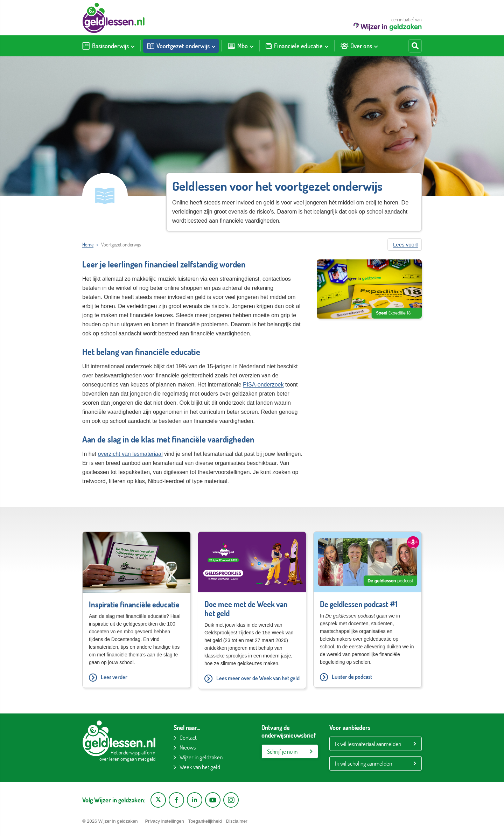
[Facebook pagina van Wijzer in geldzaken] (176, 800)
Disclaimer (237, 821)
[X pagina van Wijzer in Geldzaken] (158, 800)
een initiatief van (388, 24)
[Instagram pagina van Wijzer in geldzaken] (231, 800)
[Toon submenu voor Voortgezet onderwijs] (213, 46)
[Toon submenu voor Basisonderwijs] (133, 46)
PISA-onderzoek (263, 385)
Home (88, 245)
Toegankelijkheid (205, 821)
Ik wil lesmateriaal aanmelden (368, 744)
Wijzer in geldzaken (201, 757)
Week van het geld (200, 767)
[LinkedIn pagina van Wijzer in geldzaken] (195, 800)
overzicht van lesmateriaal (130, 454)
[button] (405, 245)
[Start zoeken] (415, 46)
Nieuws (188, 747)
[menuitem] (108, 46)
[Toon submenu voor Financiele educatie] (327, 46)
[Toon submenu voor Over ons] (376, 46)
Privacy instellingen (164, 821)
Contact (188, 737)
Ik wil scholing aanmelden (363, 763)
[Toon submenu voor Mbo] (252, 46)
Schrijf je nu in (282, 751)
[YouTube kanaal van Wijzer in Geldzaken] (213, 800)
